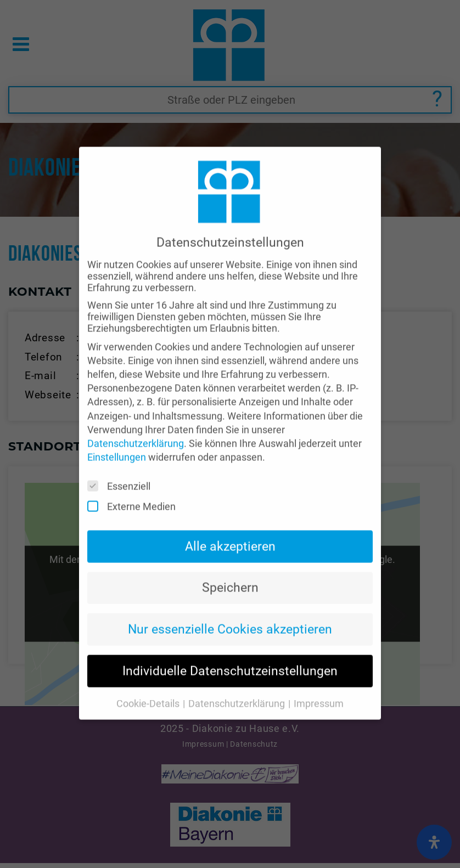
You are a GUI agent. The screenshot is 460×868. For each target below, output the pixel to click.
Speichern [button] (230, 569)
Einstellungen (117, 439)
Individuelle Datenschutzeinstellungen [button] (230, 652)
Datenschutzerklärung (136, 424)
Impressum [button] (319, 684)
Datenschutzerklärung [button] (238, 684)
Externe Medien (135, 488)
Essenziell (122, 468)
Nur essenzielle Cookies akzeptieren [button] (230, 611)
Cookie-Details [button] (149, 684)
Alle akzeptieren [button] (230, 527)
